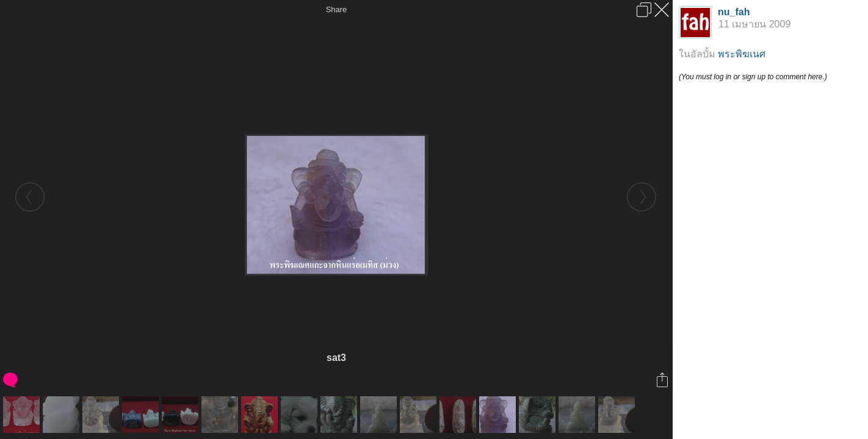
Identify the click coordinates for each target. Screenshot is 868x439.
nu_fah (734, 12)
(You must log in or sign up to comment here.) (753, 77)
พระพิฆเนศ (742, 54)
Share (337, 9)
